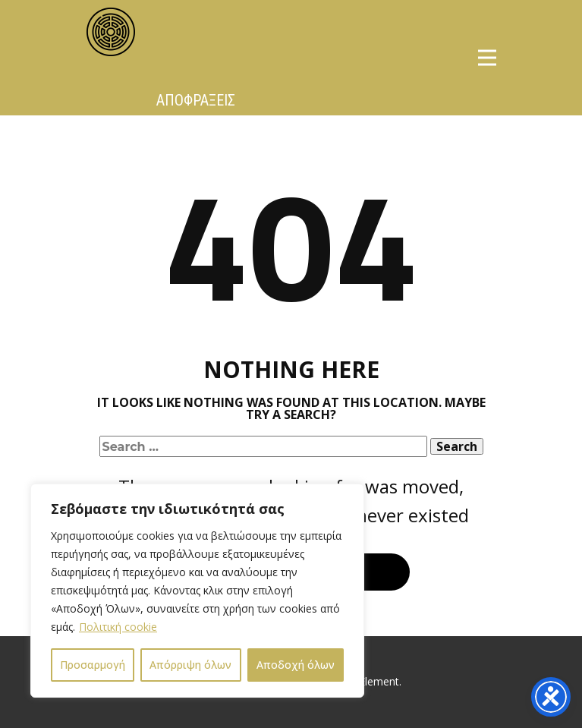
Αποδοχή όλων (296, 665)
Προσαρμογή (93, 665)
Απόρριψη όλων (190, 665)
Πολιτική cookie (118, 627)
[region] (197, 591)
